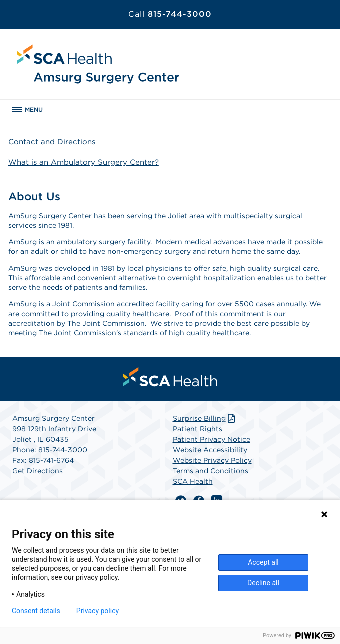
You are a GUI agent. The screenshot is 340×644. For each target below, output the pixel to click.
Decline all (263, 583)
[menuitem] (170, 377)
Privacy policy (98, 611)
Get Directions (38, 471)
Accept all (263, 562)
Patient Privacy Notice (211, 439)
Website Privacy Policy (212, 460)
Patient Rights (197, 429)
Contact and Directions (52, 142)
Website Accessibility (210, 450)
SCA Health (193, 481)
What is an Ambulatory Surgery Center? (84, 162)
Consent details (36, 611)
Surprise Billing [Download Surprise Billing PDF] (205, 418)
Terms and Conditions (210, 471)
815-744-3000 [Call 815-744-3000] (170, 14)
